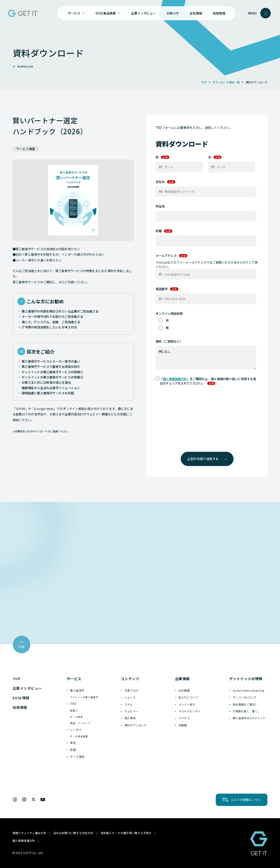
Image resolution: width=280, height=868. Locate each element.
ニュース (130, 697)
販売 (73, 743)
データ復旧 (77, 757)
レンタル (76, 729)
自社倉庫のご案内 (244, 704)
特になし (206, 358)
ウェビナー (132, 711)
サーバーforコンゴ (244, 697)
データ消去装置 (79, 736)
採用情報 (219, 13)
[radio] (206, 320)
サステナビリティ (190, 711)
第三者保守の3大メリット (249, 718)
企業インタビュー (144, 13)
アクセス (184, 718)
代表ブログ (132, 690)
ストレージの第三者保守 (84, 697)
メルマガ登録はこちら (246, 800)
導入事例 (130, 718)
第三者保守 (77, 690)
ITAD (73, 704)
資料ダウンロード (136, 725)
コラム (129, 704)
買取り (74, 710)
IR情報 (183, 725)
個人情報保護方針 (175, 379)
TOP (17, 679)
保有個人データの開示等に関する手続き (126, 833)
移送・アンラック (80, 723)
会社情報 (196, 13)
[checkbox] (206, 324)
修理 (73, 750)
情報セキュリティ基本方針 (30, 833)
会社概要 (184, 690)
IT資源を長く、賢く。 (247, 711)
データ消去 (76, 717)
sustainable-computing (248, 690)
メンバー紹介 (187, 704)
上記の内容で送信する (207, 459)
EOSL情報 (21, 698)
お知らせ (173, 13)
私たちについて (189, 697)
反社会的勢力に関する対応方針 (74, 833)
